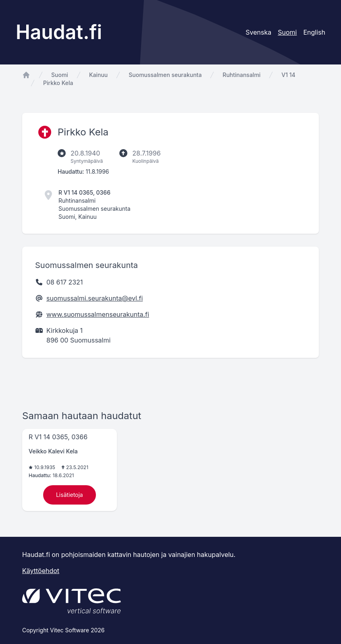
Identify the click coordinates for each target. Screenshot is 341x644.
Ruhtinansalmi (241, 75)
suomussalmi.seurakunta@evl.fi (95, 298)
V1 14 (288, 75)
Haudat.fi (59, 32)
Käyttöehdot (41, 571)
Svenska (258, 32)
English (314, 32)
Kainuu (98, 75)
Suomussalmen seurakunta (165, 75)
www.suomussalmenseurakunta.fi (98, 314)
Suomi (60, 75)
